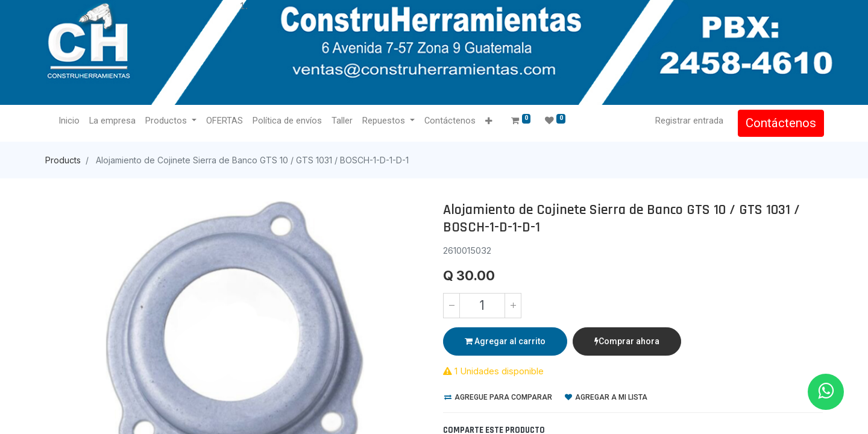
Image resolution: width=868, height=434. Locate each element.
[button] (489, 121)
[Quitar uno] (451, 306)
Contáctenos (780, 123)
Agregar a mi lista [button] (606, 397)
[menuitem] (70, 121)
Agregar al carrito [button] (505, 341)
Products (63, 160)
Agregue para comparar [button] (498, 397)
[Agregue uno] (513, 306)
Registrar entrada (688, 121)
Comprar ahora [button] (627, 341)
